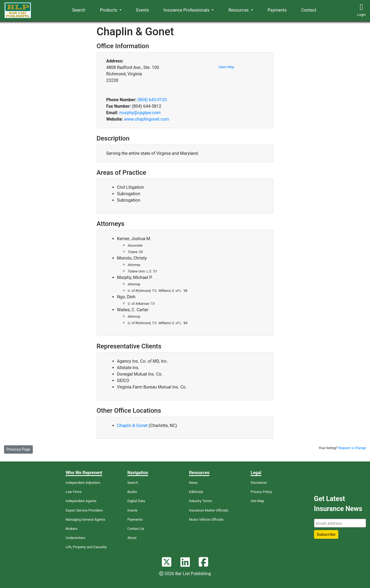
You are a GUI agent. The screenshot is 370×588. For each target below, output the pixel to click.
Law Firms (74, 492)
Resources (239, 10)
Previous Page (18, 449)
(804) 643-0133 (152, 100)
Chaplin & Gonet (132, 426)
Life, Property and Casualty (86, 547)
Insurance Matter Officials (209, 510)
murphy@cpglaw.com (140, 113)
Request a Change (352, 448)
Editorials (196, 492)
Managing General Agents (85, 519)
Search (79, 10)
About (132, 538)
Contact (309, 10)
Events (142, 10)
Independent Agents (81, 501)
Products (109, 10)
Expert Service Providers (84, 510)
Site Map (257, 501)
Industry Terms (200, 501)
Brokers (72, 529)
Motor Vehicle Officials (206, 519)
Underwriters (75, 538)
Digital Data (136, 501)
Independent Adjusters (83, 483)
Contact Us (136, 529)
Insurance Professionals (187, 10)
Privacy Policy (261, 492)
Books (132, 492)
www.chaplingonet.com (146, 119)
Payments (277, 10)
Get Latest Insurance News (338, 504)
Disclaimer (259, 483)
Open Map (226, 67)
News (193, 483)
